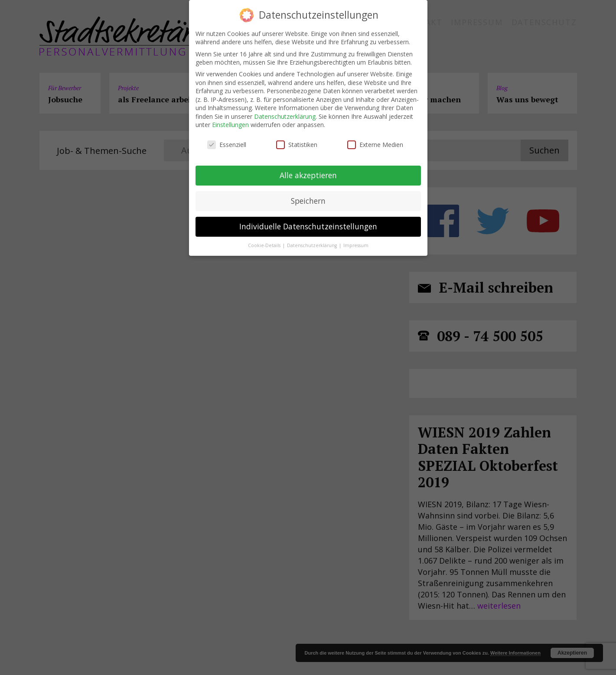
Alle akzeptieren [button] (308, 175)
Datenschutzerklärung (285, 116)
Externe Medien (375, 145)
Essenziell (227, 145)
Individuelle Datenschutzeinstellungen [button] (308, 226)
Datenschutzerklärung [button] (313, 245)
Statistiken (297, 145)
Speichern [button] (308, 201)
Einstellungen (230, 125)
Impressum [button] (356, 245)
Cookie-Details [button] (265, 245)
